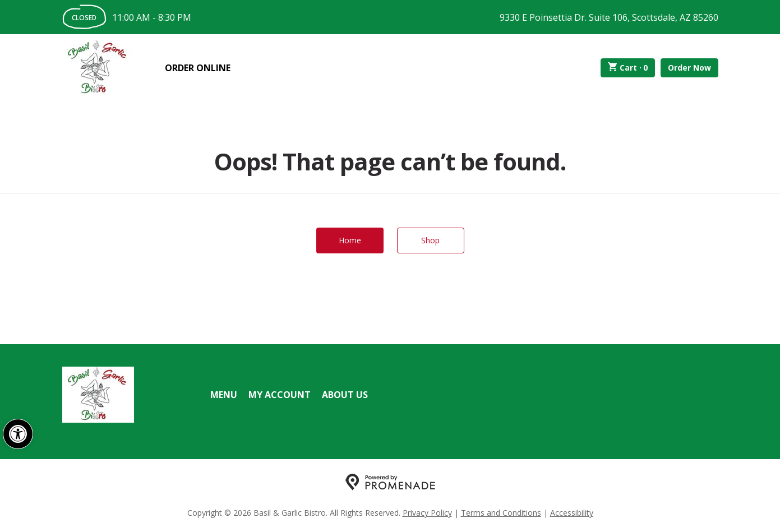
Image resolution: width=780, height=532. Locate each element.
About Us (345, 395)
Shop (430, 240)
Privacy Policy (427, 513)
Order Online (198, 68)
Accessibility (572, 513)
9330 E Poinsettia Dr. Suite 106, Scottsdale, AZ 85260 (609, 17)
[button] (18, 434)
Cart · (628, 68)
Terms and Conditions (501, 513)
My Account (280, 395)
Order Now (689, 68)
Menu (224, 395)
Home (350, 240)
